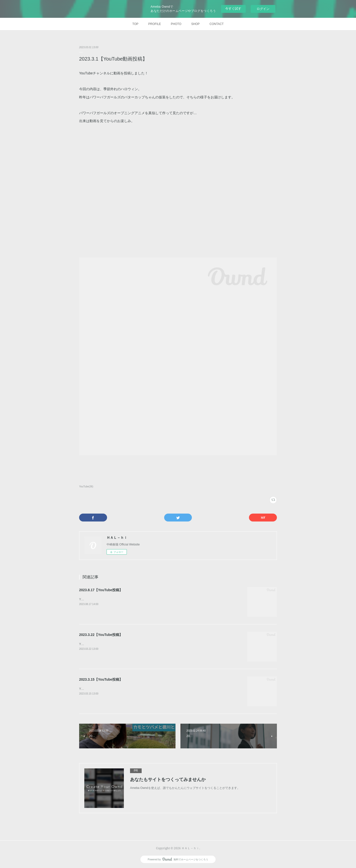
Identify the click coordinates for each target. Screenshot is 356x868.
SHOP (196, 24)
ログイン (263, 9)
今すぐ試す (233, 9)
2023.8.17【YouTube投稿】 (101, 590)
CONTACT (217, 24)
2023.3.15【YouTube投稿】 (101, 679)
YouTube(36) (86, 487)
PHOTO (176, 24)
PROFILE (155, 24)
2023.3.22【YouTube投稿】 (101, 635)
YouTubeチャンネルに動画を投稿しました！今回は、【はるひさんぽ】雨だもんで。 (135, 599)
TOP (135, 24)
